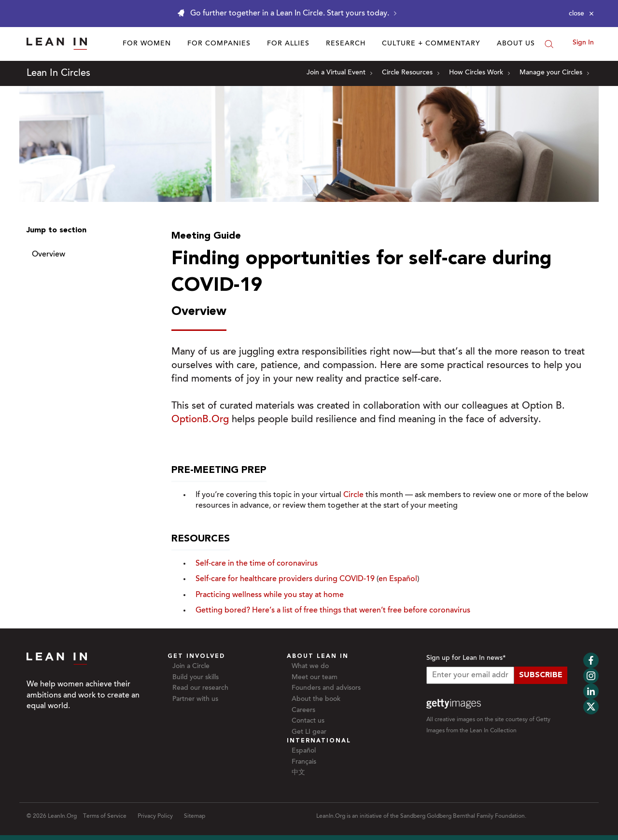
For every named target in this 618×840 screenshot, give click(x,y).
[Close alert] (581, 14)
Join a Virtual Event (339, 73)
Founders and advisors (326, 688)
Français (304, 762)
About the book (316, 699)
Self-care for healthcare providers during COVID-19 (285, 579)
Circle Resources (411, 73)
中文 (298, 773)
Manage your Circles (554, 73)
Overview (49, 255)
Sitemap (195, 816)
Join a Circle (191, 667)
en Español (398, 579)
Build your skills (196, 678)
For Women (147, 44)
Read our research (200, 688)
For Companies (219, 44)
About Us (516, 44)
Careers (303, 711)
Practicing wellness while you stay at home (270, 595)
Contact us (308, 721)
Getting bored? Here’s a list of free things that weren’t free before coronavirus (333, 611)
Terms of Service (105, 816)
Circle (353, 495)
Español (304, 751)
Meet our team (315, 678)
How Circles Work (479, 73)
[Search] (549, 44)
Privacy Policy (155, 816)
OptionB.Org (200, 420)
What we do (310, 667)
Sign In (583, 43)
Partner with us (195, 699)
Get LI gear (309, 732)
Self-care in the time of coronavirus (257, 564)
